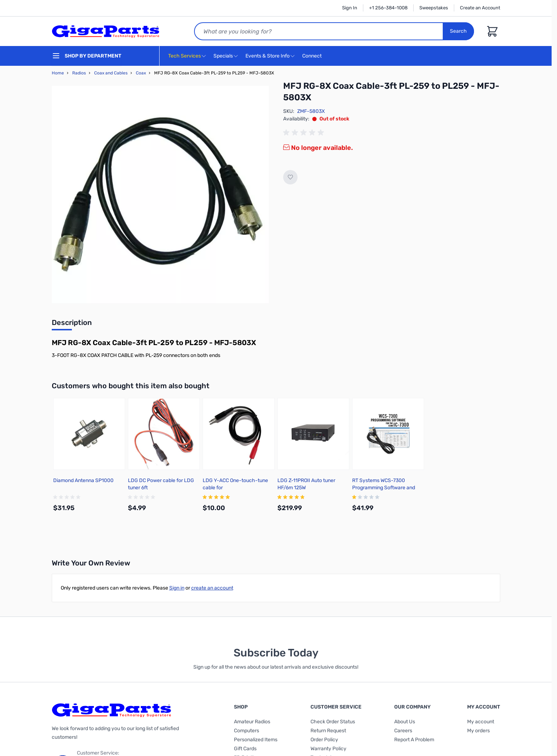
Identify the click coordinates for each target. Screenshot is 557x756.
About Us (405, 722)
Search (459, 31)
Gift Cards (245, 749)
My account (481, 722)
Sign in (177, 588)
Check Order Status (333, 722)
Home (58, 73)
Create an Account (480, 8)
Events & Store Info (268, 56)
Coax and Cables (111, 73)
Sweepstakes (434, 8)
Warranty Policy (328, 749)
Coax (141, 73)
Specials (223, 56)
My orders (478, 731)
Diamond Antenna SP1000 (83, 480)
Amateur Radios (252, 722)
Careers (403, 731)
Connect (313, 56)
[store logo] (106, 31)
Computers (247, 731)
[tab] (72, 325)
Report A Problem (414, 740)
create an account (212, 588)
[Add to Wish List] (290, 177)
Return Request (328, 731)
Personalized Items (256, 740)
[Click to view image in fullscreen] (160, 194)
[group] (305, 133)
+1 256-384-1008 (388, 8)
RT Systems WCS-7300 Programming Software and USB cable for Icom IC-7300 (384, 488)
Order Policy (324, 740)
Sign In (350, 8)
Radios (79, 73)
